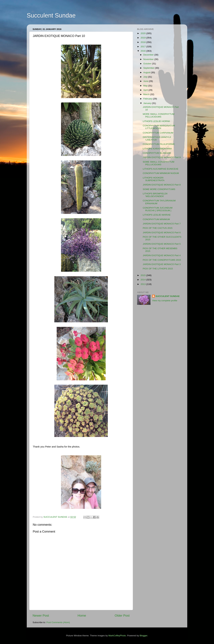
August (147, 72)
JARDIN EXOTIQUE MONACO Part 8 (162, 185)
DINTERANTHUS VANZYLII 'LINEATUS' (157, 138)
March (147, 94)
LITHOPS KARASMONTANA (157, 149)
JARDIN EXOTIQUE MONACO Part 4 (162, 255)
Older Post (122, 616)
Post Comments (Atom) (58, 622)
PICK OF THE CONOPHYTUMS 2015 (162, 260)
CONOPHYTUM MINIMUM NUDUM (161, 173)
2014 (143, 280)
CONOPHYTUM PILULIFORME (159, 144)
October (148, 64)
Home (82, 616)
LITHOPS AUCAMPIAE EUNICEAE (161, 169)
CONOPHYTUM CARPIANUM (158, 133)
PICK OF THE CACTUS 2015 (158, 228)
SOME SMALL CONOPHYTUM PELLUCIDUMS (159, 163)
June (146, 81)
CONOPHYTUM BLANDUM (157, 153)
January (148, 103)
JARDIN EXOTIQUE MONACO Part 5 (162, 244)
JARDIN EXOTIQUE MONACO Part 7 (162, 224)
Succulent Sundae (51, 15)
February (148, 99)
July (146, 77)
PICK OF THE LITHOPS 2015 (158, 269)
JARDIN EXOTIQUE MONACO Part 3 (162, 264)
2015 (143, 275)
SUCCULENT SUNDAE (168, 296)
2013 (143, 284)
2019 (143, 38)
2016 (143, 51)
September (149, 68)
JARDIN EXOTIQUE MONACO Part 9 (162, 157)
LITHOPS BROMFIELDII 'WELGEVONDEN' (155, 195)
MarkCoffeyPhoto (117, 636)
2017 (143, 47)
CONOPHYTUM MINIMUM (156, 219)
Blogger (143, 636)
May (146, 86)
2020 (143, 33)
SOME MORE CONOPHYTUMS (159, 189)
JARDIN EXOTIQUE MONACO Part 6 (162, 233)
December (149, 55)
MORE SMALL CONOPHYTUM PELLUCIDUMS (159, 115)
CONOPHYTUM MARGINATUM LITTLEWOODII (159, 127)
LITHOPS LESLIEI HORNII (156, 121)
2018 (143, 42)
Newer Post (41, 616)
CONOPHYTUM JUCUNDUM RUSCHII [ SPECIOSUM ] (158, 209)
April (146, 90)
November (149, 59)
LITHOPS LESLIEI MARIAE (157, 215)
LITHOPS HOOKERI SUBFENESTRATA (154, 179)
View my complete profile (165, 301)
